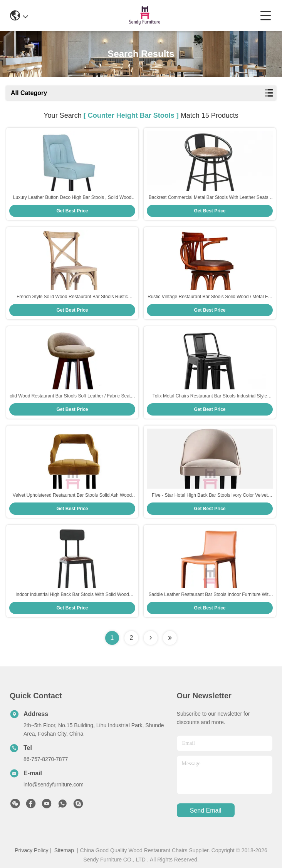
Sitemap (64, 850)
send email (206, 810)
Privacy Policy (31, 850)
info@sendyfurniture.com (54, 785)
